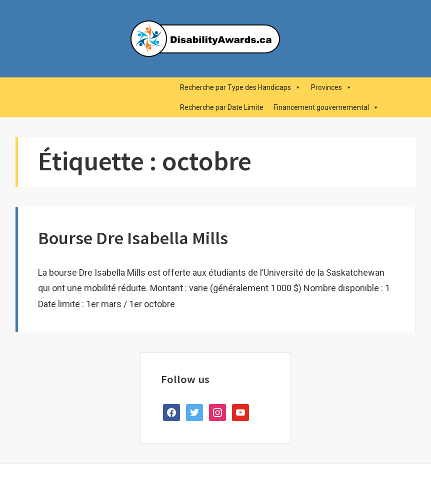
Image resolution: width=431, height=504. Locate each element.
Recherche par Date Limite (222, 107)
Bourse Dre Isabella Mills (133, 238)
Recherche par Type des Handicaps (240, 87)
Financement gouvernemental (326, 107)
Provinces (331, 87)
